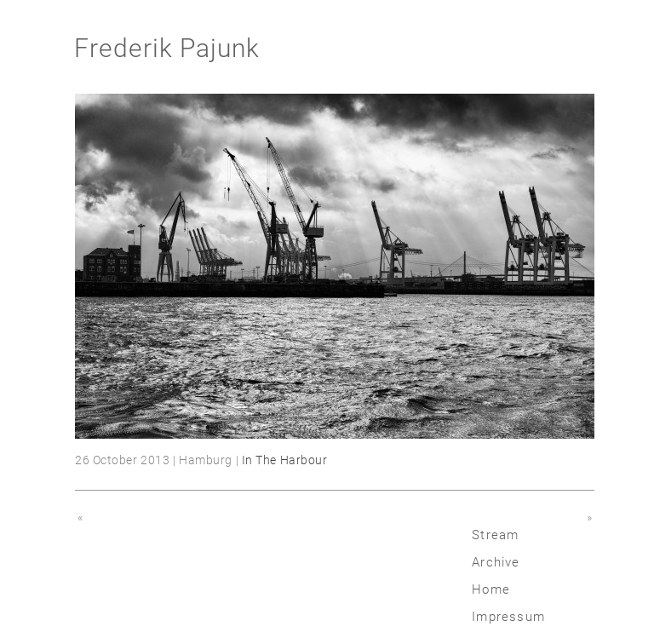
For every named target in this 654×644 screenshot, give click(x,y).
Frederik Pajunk (167, 48)
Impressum (508, 617)
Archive (496, 562)
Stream (495, 535)
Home (491, 589)
